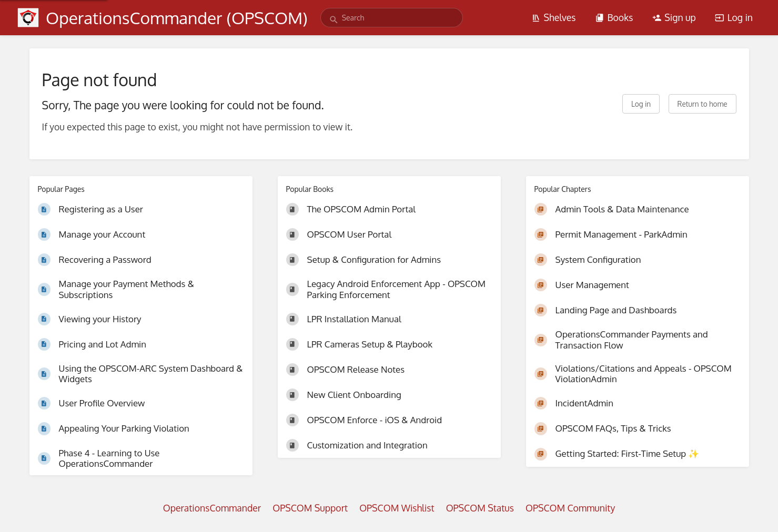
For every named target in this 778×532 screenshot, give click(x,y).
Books (614, 17)
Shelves (554, 17)
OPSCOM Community (570, 508)
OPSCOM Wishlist (397, 508)
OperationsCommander (212, 508)
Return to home (703, 104)
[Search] (334, 20)
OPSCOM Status (480, 508)
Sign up (674, 17)
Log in (734, 17)
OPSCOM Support (310, 508)
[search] (392, 18)
